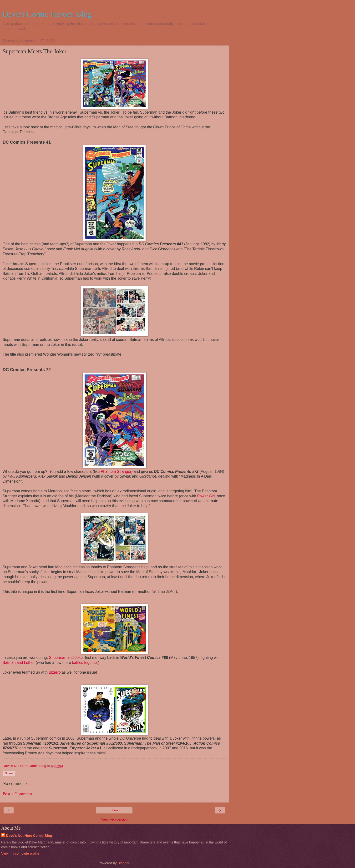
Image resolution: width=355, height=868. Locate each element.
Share (9, 773)
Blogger (124, 863)
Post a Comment (17, 794)
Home (114, 810)
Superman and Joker (66, 658)
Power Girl (206, 496)
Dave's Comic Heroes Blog (47, 14)
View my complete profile (20, 853)
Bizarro (55, 672)
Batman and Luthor (19, 663)
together (91, 663)
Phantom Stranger (116, 472)
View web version (114, 819)
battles (78, 663)
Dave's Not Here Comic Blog (29, 836)
